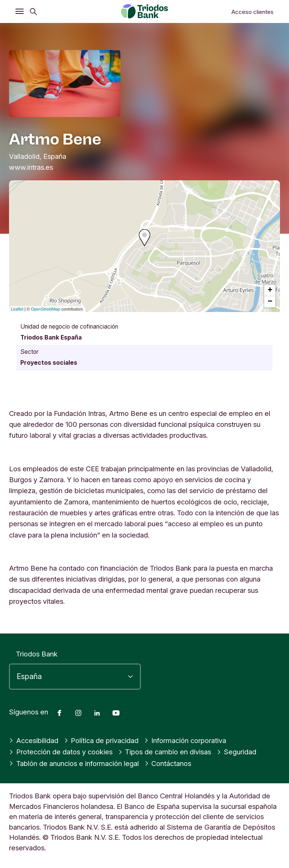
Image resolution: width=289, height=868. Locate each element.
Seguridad (237, 752)
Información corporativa (185, 740)
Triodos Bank (37, 654)
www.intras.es (31, 167)
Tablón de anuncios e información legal (74, 763)
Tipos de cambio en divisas (165, 752)
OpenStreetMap (46, 309)
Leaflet (17, 309)
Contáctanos (168, 763)
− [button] (270, 302)
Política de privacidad (101, 740)
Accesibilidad (34, 740)
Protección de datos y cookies (61, 752)
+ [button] (270, 291)
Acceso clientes (252, 12)
